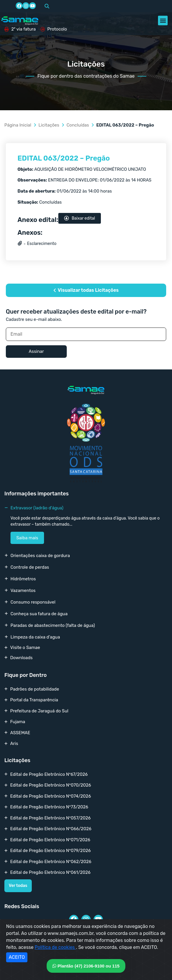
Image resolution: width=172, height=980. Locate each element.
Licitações (49, 125)
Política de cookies (55, 947)
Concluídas (78, 125)
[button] (47, 6)
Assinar (36, 351)
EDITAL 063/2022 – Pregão (64, 158)
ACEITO (17, 957)
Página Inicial (18, 125)
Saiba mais (27, 538)
